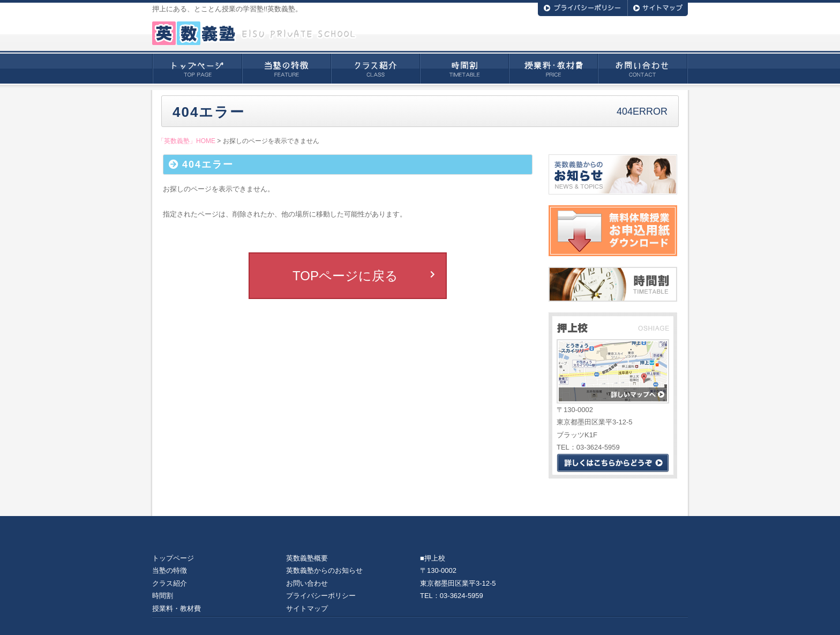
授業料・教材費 (553, 69)
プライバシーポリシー (321, 596)
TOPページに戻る (345, 276)
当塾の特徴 (287, 69)
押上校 (435, 558)
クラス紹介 (376, 69)
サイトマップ (307, 608)
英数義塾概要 (307, 558)
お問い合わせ (643, 69)
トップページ (197, 69)
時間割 (464, 69)
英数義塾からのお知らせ (324, 570)
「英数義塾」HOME (186, 141)
